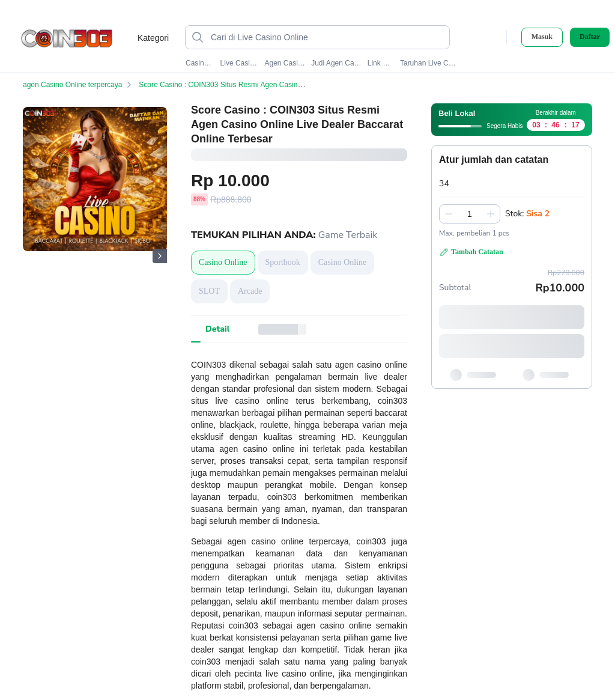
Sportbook (283, 262)
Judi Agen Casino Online (336, 63)
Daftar (590, 37)
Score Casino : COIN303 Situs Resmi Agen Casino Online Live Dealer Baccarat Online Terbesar (299, 85)
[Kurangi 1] (449, 214)
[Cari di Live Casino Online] (327, 37)
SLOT (209, 291)
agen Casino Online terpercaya (80, 85)
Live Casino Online (240, 63)
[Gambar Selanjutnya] (160, 256)
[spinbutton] (470, 214)
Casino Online (200, 63)
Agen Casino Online (285, 63)
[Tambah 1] (491, 214)
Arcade (250, 291)
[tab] (217, 329)
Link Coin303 (381, 63)
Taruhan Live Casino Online (429, 63)
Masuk (542, 37)
